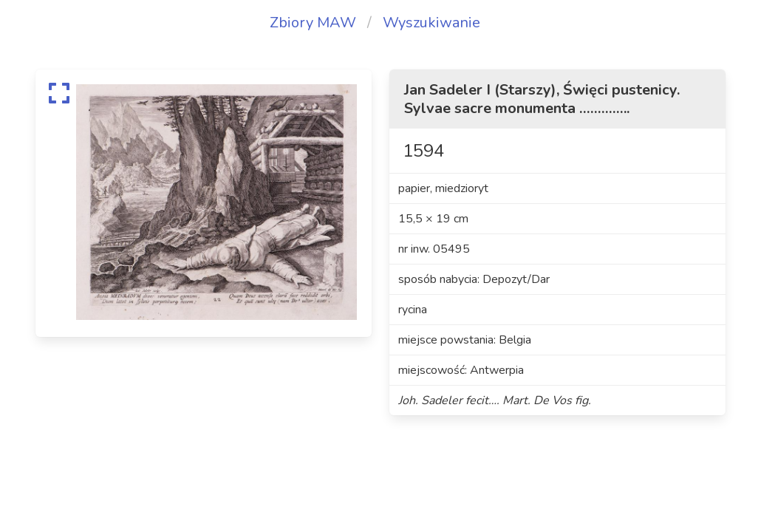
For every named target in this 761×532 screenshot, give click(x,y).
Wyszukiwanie (431, 23)
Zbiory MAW (313, 23)
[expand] (59, 93)
